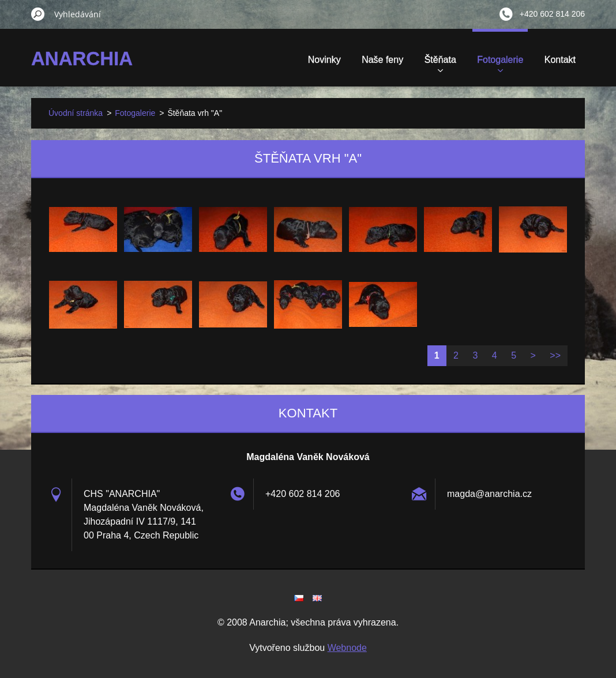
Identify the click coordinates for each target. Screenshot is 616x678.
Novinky (324, 60)
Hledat (38, 14)
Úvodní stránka (76, 113)
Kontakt (560, 60)
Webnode (347, 648)
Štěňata (440, 63)
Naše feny (382, 60)
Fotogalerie (500, 63)
